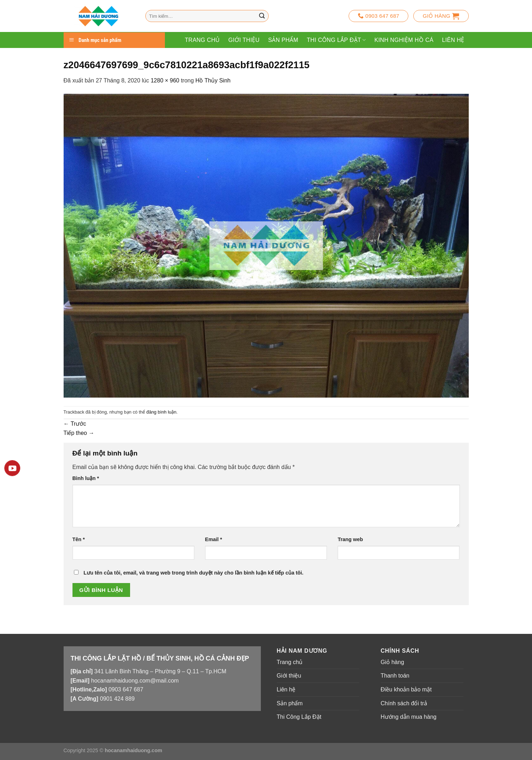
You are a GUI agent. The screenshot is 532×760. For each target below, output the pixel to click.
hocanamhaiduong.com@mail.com (135, 681)
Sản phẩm (283, 40)
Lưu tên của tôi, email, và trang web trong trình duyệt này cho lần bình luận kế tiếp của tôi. (194, 573)
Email (214, 539)
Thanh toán (395, 676)
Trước (75, 424)
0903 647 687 (126, 689)
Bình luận (86, 478)
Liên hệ (453, 40)
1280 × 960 (165, 80)
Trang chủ (202, 40)
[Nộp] (262, 16)
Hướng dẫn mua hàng (409, 717)
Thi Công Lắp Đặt (336, 40)
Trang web (350, 539)
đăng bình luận (162, 412)
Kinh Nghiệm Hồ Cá (404, 40)
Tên (79, 539)
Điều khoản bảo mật (406, 689)
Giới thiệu (244, 40)
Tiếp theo (79, 433)
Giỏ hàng (392, 662)
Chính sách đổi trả (404, 703)
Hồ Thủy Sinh (213, 80)
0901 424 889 (117, 699)
